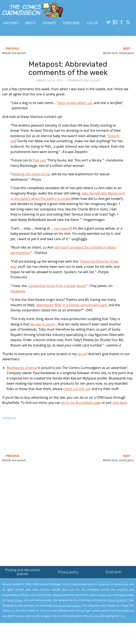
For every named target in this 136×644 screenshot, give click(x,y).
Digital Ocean (14, 600)
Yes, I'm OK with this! (101, 629)
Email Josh (113, 572)
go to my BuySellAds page (81, 403)
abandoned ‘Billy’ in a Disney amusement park (71, 305)
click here (120, 403)
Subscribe (71, 23)
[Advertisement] (51, 441)
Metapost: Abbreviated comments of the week (68, 68)
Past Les (39, 160)
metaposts (9, 418)
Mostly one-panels (14, 53)
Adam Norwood (117, 600)
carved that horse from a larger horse (57, 286)
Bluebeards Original (22, 368)
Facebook (18, 291)
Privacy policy (68, 572)
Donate (49, 23)
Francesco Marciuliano (67, 605)
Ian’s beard (63, 228)
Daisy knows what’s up (75, 103)
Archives (11, 23)
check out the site (77, 389)
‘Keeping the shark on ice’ (31, 174)
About (30, 23)
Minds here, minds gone (118, 53)
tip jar (82, 354)
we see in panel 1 (44, 324)
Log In (92, 23)
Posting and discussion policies (23, 572)
